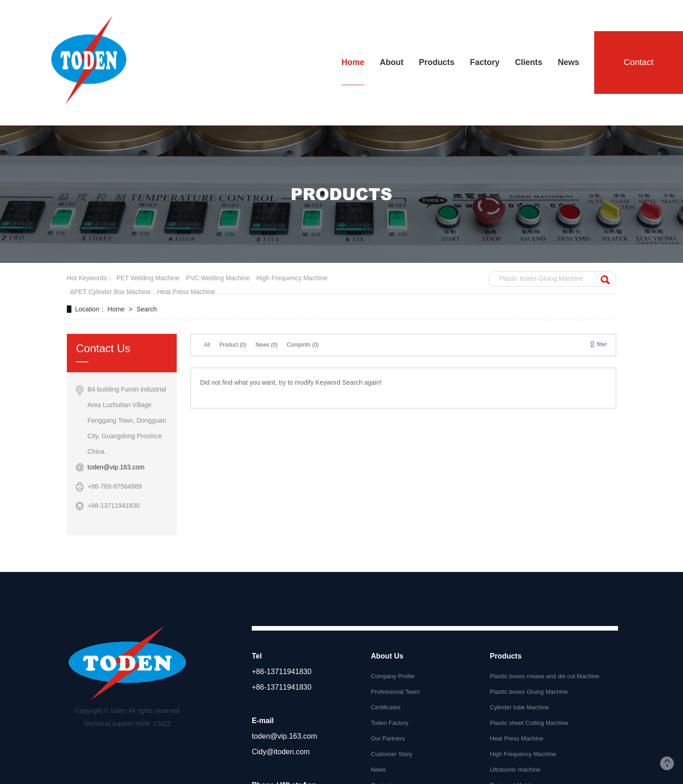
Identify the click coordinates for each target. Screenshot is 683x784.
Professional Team (395, 692)
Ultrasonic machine (515, 770)
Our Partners (388, 738)
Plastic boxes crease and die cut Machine (545, 676)
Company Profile (393, 676)
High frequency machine (292, 278)
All (207, 345)
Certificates (386, 707)
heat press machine (186, 292)
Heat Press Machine (517, 738)
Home (117, 309)
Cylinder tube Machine (519, 707)
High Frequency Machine (523, 754)
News (378, 770)
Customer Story (391, 754)
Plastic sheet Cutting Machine (529, 723)
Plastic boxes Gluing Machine (529, 692)
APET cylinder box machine (110, 292)
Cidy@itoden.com (281, 752)
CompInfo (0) (303, 345)
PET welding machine (148, 278)
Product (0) (233, 345)
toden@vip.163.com (116, 467)
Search (146, 309)
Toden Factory (390, 723)
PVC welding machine (218, 278)
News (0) (266, 345)
